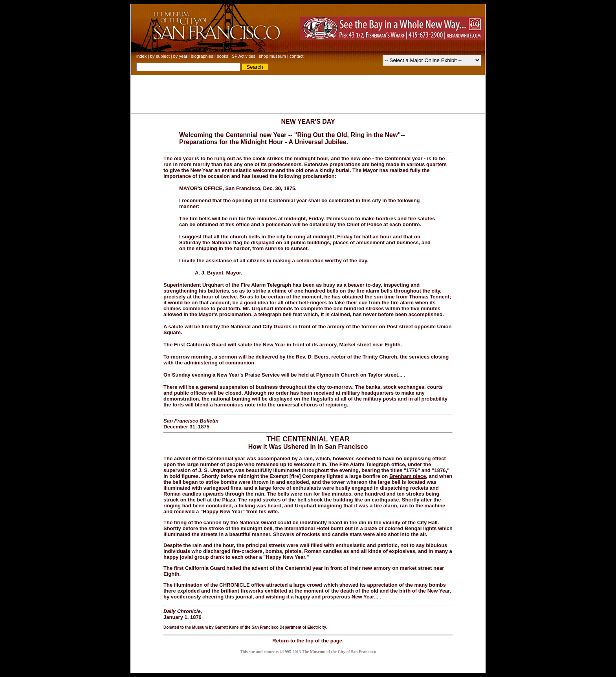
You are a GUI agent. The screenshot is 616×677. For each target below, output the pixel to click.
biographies (202, 56)
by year (180, 56)
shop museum (272, 56)
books (223, 56)
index (141, 56)
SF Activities (244, 56)
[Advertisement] (308, 93)
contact (296, 56)
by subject (160, 56)
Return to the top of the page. (308, 641)
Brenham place (408, 476)
